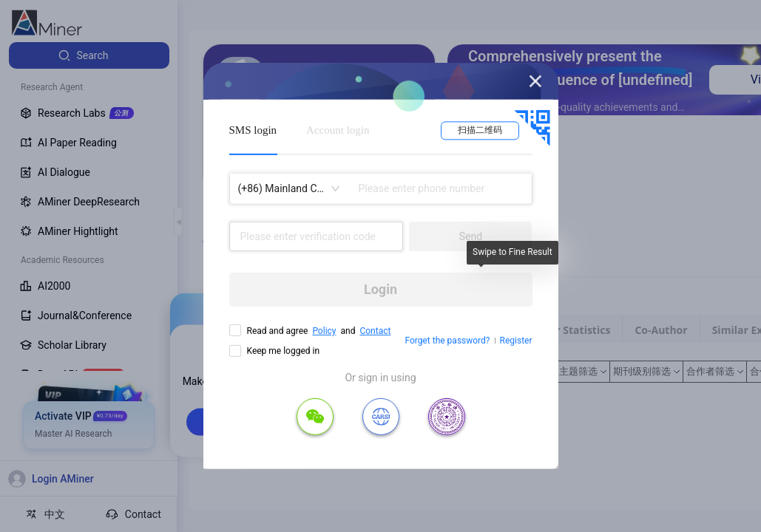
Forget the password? (447, 341)
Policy (324, 331)
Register (516, 341)
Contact (375, 331)
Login (380, 289)
